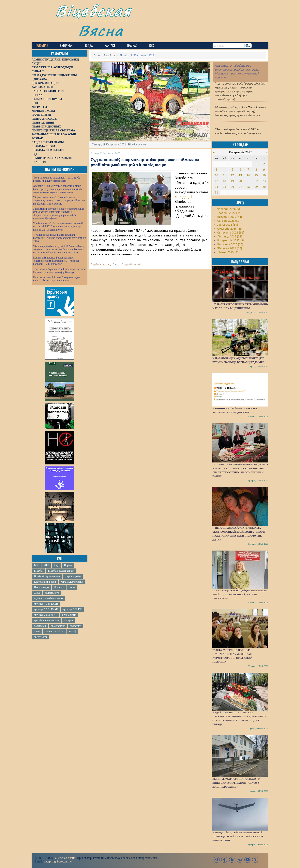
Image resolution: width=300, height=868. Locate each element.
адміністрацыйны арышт (49, 598)
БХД (57, 565)
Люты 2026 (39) (228, 225)
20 (240, 181)
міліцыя (68, 620)
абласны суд (52, 593)
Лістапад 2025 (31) (230, 237)
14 (248, 175)
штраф (72, 631)
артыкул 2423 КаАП (46, 615)
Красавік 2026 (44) (230, 217)
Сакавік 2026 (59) (229, 221)
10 (217, 175)
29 (256, 187)
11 (224, 175)
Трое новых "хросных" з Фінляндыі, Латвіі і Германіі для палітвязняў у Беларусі (59, 271)
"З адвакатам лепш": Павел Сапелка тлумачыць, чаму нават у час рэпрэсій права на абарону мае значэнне (59, 200)
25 (224, 187)
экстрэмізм (40, 637)
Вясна (101, 30)
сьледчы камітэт (54, 631)
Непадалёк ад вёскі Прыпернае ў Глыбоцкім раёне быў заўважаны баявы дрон (238, 836)
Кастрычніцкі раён (45, 582)
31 (217, 192)
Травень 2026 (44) (229, 213)
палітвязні (40, 626)
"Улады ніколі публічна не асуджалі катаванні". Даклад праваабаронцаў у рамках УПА (60, 238)
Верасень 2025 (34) (230, 245)
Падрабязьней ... (133, 265)
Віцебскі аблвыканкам (61, 571)
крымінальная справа (46, 620)
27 (240, 187)
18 (224, 181)
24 (217, 187)
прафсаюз (76, 626)
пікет (37, 631)
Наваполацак (42, 587)
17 (217, 181)
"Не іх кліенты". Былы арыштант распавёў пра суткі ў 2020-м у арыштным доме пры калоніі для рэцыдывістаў (58, 227)
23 (264, 181)
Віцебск (39, 571)
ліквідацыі (183, 197)
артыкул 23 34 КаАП (46, 609)
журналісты (69, 615)
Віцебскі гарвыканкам (47, 576)
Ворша (68, 565)
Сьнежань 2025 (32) (231, 233)
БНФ (46, 565)
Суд (115, 265)
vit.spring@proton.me (58, 861)
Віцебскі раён (73, 576)
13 (240, 175)
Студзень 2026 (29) (230, 229)
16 (264, 175)
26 (232, 187)
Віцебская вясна (64, 858)
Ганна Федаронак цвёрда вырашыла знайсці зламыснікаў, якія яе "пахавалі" (240, 594)
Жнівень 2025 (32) (230, 248)
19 (232, 181)
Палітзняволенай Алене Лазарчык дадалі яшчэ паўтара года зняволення (57, 279)
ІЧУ (36, 565)
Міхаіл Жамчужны (72, 582)
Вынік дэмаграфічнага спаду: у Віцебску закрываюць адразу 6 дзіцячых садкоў (236, 783)
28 (248, 187)
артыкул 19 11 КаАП (46, 604)
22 (256, 181)
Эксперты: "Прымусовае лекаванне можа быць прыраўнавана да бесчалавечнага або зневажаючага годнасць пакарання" (58, 189)
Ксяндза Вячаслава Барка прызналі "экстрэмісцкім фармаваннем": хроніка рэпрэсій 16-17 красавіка (56, 261)
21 (248, 181)
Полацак (59, 587)
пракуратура (58, 626)
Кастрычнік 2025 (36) (231, 241)
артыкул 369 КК (72, 609)
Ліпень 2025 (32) (228, 252)
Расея (72, 587)
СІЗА (37, 593)
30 (264, 187)
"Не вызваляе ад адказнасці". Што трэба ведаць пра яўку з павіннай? (57, 179)
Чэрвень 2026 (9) (229, 209)
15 (256, 175)
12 (232, 175)
